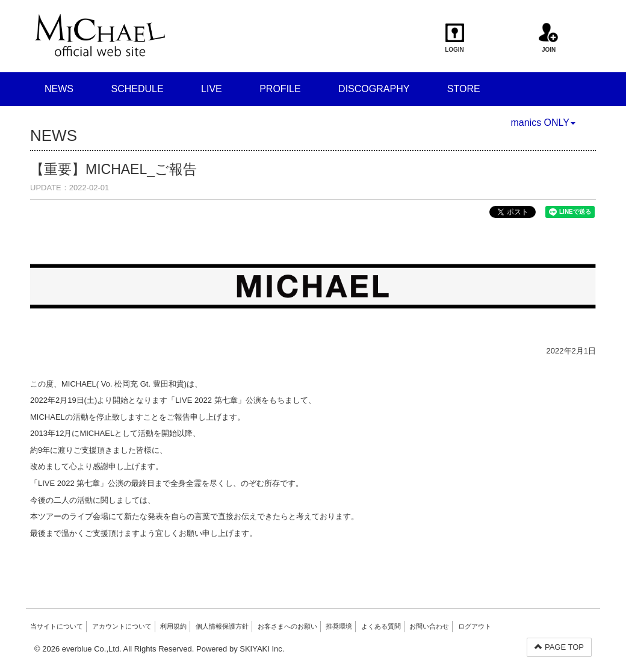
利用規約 (173, 626)
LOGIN (455, 38)
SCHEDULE (137, 89)
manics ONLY (543, 123)
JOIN (549, 38)
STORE (464, 89)
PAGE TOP (559, 647)
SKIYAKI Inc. (262, 649)
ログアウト (475, 626)
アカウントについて (122, 626)
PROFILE (280, 89)
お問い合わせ (429, 626)
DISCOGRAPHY (374, 89)
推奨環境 (339, 626)
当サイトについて (57, 626)
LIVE (212, 89)
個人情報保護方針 (222, 626)
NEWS (59, 89)
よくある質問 (381, 626)
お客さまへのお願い (287, 626)
